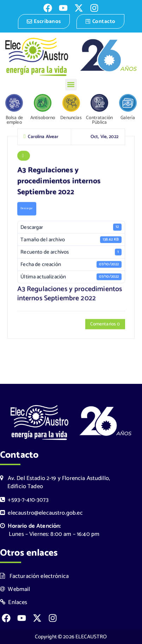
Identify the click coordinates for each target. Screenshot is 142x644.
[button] (71, 85)
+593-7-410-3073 (24, 500)
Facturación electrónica (34, 576)
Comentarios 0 (105, 325)
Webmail (15, 589)
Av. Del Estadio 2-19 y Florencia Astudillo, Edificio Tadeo (55, 482)
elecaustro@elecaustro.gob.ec (41, 513)
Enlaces (14, 602)
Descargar (27, 209)
